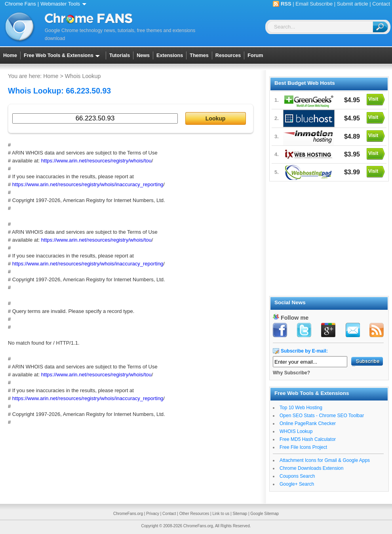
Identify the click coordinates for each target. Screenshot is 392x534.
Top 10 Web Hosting (301, 408)
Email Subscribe (314, 4)
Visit (373, 99)
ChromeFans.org (128, 514)
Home (10, 55)
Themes (199, 55)
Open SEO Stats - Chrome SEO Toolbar (322, 416)
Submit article (353, 4)
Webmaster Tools (65, 4)
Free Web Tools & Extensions (63, 55)
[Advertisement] (329, 237)
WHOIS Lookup (296, 431)
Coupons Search (297, 476)
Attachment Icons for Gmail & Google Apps (325, 460)
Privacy (153, 514)
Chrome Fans (20, 4)
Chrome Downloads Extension (311, 468)
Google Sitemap (265, 514)
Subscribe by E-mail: (304, 351)
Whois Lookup (83, 76)
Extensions (170, 55)
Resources (228, 55)
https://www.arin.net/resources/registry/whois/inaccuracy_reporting (88, 184)
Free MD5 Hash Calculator (308, 439)
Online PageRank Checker (308, 423)
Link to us (221, 514)
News (143, 55)
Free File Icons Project (303, 447)
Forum (255, 55)
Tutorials (120, 55)
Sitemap (240, 514)
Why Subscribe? (291, 373)
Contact (381, 4)
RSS (286, 4)
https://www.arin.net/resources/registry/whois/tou (96, 161)
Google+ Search (297, 484)
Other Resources (194, 514)
